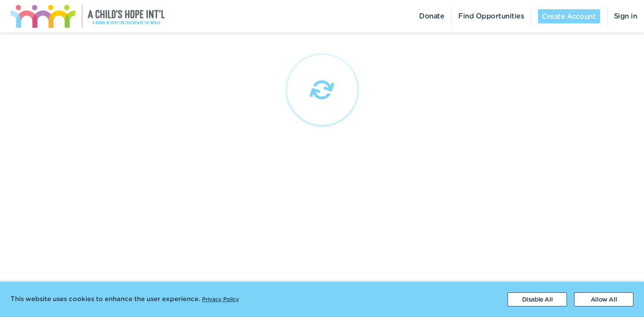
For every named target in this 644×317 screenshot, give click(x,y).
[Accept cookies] (604, 299)
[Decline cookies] (537, 299)
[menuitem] (82, 16)
